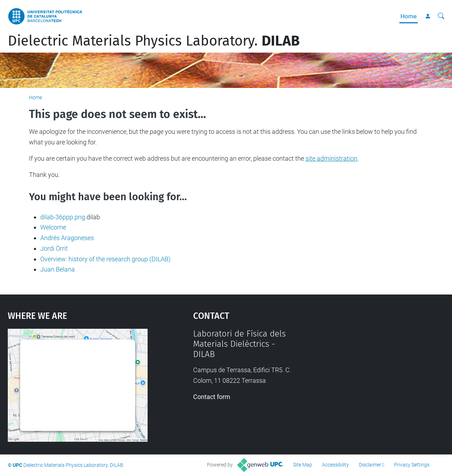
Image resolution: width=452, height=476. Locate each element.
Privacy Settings (412, 465)
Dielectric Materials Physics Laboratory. (154, 41)
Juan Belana (58, 269)
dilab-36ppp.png (63, 217)
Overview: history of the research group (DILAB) (105, 259)
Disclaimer (370, 465)
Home (409, 16)
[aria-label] (441, 16)
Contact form (212, 397)
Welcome (53, 227)
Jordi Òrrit (54, 248)
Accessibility (335, 465)
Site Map (303, 465)
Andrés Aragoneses (67, 238)
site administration (331, 158)
